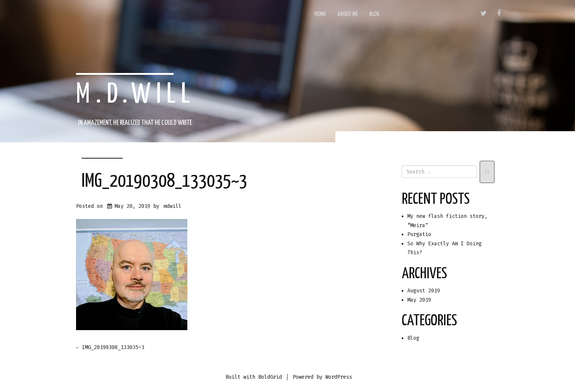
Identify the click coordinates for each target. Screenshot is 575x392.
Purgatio (419, 234)
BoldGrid (270, 377)
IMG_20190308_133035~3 (164, 182)
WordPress (339, 377)
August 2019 (424, 291)
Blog (374, 14)
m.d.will (136, 95)
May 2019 (419, 300)
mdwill (172, 206)
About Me (348, 14)
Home (320, 14)
